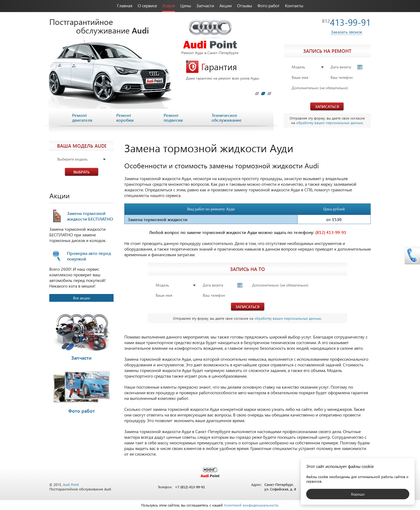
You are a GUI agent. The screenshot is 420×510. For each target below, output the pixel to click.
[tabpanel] (229, 70)
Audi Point (71, 484)
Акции (226, 5)
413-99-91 (346, 22)
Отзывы (245, 5)
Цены (186, 5)
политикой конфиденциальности (251, 505)
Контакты (294, 5)
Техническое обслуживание (227, 118)
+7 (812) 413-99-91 (190, 487)
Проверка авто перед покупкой (89, 256)
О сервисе (147, 5)
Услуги (169, 5)
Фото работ (269, 5)
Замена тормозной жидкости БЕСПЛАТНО (90, 216)
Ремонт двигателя (82, 118)
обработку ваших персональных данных (329, 123)
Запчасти (205, 5)
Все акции (82, 298)
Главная (125, 5)
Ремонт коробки (125, 118)
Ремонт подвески (173, 118)
